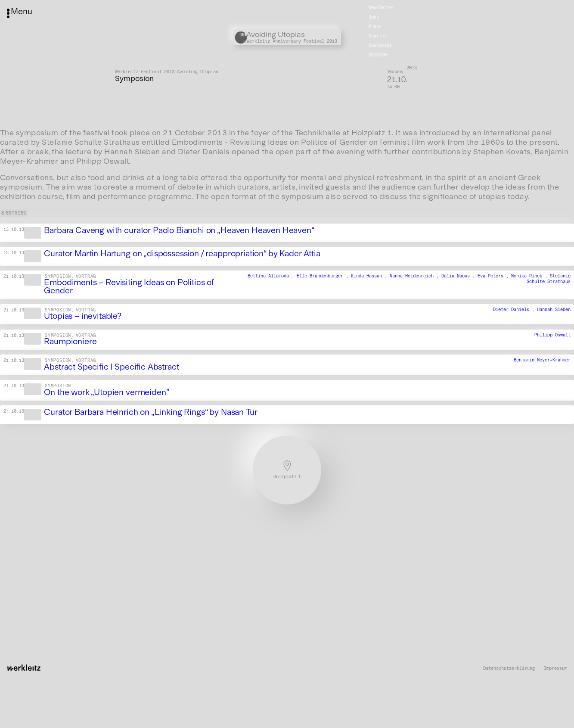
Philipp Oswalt (552, 335)
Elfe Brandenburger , (324, 276)
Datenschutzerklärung (509, 669)
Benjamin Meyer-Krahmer (542, 360)
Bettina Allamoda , (272, 276)
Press (375, 26)
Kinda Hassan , (370, 276)
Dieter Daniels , (515, 310)
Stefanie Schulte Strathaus (549, 279)
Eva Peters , (494, 276)
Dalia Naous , (459, 276)
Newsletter (382, 8)
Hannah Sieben (554, 310)
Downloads (380, 45)
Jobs (374, 17)
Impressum (555, 669)
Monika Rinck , (531, 276)
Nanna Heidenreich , (416, 276)
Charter (378, 36)
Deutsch (378, 55)
